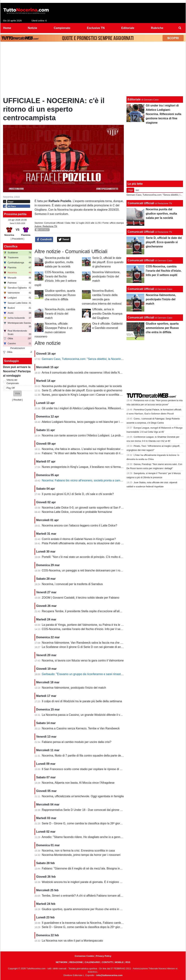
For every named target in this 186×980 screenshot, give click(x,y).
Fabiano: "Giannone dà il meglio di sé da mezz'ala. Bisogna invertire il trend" (90, 868)
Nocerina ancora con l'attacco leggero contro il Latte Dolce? (80, 525)
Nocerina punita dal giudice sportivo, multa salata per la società (59, 262)
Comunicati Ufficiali (54, 223)
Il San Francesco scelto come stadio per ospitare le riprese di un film (85, 769)
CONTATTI (107, 962)
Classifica (11, 246)
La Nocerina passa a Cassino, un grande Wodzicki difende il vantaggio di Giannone (95, 715)
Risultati (17, 400)
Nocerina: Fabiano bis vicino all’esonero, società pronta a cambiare (84, 480)
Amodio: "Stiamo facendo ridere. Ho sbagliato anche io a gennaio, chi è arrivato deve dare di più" (103, 837)
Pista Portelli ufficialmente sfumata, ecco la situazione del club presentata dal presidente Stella (101, 543)
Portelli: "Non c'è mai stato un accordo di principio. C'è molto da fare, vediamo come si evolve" (101, 557)
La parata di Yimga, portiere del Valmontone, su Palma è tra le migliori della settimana (96, 625)
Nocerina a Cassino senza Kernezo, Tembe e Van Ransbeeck (81, 728)
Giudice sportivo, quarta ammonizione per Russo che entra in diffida (60, 295)
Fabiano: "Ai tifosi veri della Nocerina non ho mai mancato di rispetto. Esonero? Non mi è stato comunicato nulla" (113, 453)
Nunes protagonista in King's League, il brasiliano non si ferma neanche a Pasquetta (95, 467)
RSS (128, 962)
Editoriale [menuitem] (128, 28)
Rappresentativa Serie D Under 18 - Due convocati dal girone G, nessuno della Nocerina (98, 810)
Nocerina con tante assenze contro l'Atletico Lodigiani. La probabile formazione (92, 435)
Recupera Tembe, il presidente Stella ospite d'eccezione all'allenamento (87, 611)
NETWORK (62, 962)
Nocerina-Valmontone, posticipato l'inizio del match (106, 276)
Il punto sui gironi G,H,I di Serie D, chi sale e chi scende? (78, 494)
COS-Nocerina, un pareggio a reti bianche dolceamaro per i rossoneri (86, 570)
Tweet (64, 240)
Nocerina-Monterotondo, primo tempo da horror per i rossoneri (81, 855)
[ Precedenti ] (17, 239)
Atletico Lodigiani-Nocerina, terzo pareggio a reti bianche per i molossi (86, 422)
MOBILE (119, 962)
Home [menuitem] (7, 28)
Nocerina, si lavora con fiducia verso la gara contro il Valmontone (83, 661)
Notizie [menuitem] (32, 28)
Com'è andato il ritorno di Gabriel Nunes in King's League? (79, 539)
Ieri (137, 190)
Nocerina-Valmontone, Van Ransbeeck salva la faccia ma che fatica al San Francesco (96, 643)
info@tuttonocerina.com (109, 975)
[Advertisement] (93, 70)
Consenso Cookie (84, 956)
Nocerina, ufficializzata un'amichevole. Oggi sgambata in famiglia (83, 796)
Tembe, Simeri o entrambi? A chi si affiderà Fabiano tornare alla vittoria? (87, 896)
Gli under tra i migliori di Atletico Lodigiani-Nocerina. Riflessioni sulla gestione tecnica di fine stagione (105, 408)
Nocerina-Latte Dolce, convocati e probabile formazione (77, 512)
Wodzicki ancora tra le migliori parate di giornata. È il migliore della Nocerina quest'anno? (98, 882)
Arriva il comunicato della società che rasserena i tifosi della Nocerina (85, 373)
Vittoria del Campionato (13, 382)
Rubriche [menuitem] (157, 28)
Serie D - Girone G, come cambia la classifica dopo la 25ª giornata (84, 927)
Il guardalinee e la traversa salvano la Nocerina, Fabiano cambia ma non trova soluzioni (97, 923)
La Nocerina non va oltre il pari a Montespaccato (72, 941)
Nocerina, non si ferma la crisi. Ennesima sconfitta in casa (78, 851)
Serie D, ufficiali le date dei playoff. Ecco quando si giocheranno (108, 262)
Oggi (130, 190)
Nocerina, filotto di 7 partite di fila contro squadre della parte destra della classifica (93, 756)
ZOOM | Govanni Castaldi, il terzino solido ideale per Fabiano (81, 598)
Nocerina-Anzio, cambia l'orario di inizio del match (60, 314)
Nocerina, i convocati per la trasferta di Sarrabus (72, 584)
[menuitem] (180, 28)
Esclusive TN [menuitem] (96, 28)
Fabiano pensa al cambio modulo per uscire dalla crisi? (77, 742)
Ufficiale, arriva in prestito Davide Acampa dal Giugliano (107, 314)
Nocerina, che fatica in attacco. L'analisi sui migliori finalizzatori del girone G (90, 449)
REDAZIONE (76, 962)
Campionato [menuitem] (62, 28)
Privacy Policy (104, 956)
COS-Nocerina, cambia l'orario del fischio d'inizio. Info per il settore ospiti (88, 629)
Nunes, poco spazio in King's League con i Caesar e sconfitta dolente (86, 395)
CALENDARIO (92, 962)
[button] (17, 393)
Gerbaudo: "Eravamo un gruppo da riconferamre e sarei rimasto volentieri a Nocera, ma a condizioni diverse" (111, 674)
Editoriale (134, 99)
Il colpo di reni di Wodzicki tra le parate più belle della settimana (82, 701)
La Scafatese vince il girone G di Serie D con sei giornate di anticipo (85, 647)
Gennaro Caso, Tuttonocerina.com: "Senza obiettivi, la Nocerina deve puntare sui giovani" (99, 359)
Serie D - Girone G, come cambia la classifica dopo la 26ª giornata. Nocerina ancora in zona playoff (105, 823)
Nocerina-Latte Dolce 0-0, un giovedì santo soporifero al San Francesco (87, 508)
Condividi (44, 240)
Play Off (11, 388)
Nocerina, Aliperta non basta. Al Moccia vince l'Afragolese (78, 783)
